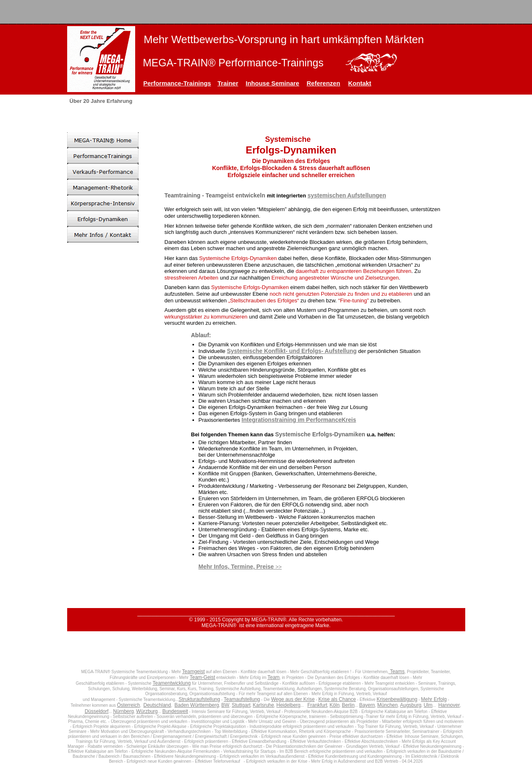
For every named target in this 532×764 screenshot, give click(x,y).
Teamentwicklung (172, 683)
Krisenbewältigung (397, 699)
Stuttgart (241, 705)
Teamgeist (193, 672)
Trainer (228, 83)
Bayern (367, 705)
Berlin (348, 705)
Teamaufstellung (242, 699)
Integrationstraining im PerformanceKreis (299, 420)
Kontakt (360, 83)
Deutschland (157, 705)
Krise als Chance (337, 699)
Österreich (128, 705)
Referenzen (324, 83)
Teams (396, 672)
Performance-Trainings (177, 83)
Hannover (449, 705)
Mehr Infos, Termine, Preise (236, 567)
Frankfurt (317, 705)
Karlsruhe (264, 705)
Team (273, 677)
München (387, 705)
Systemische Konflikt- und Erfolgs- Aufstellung (292, 351)
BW (225, 705)
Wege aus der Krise (293, 699)
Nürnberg (124, 711)
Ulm (428, 705)
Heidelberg (288, 705)
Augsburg (411, 705)
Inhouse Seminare (273, 83)
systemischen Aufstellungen (347, 195)
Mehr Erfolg (434, 699)
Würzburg (147, 711)
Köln (335, 705)
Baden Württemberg (197, 705)
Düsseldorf (96, 711)
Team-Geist (202, 677)
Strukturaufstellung (199, 699)
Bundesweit (175, 711)
